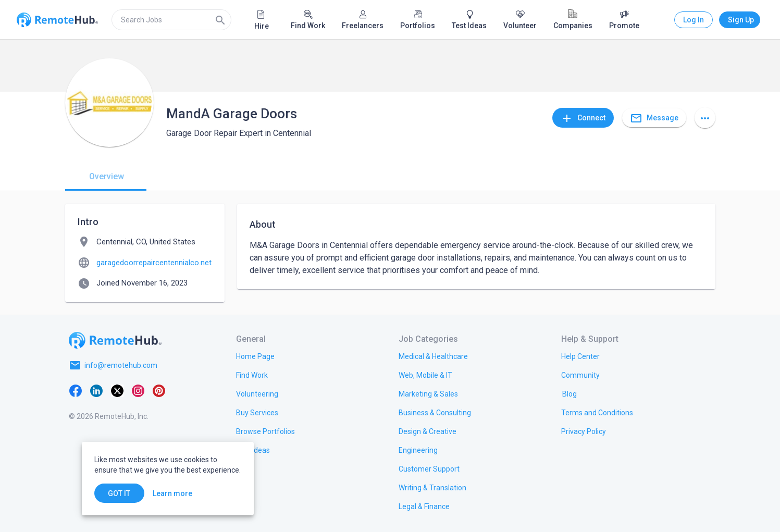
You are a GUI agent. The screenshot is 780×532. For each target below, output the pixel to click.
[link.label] (580, 356)
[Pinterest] (159, 390)
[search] (171, 20)
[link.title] (255, 356)
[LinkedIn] (96, 390)
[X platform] (117, 390)
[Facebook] (76, 390)
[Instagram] (138, 390)
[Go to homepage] (115, 340)
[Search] (220, 20)
